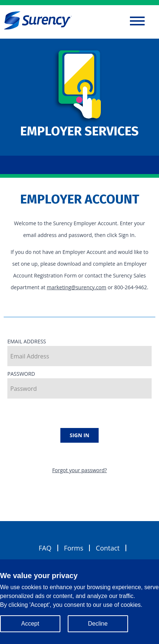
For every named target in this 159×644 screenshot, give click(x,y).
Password (79, 384)
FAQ (45, 548)
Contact (108, 548)
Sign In (79, 435)
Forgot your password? (80, 470)
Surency (38, 20)
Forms (74, 548)
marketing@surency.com (77, 287)
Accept (30, 624)
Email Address (79, 352)
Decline (98, 624)
